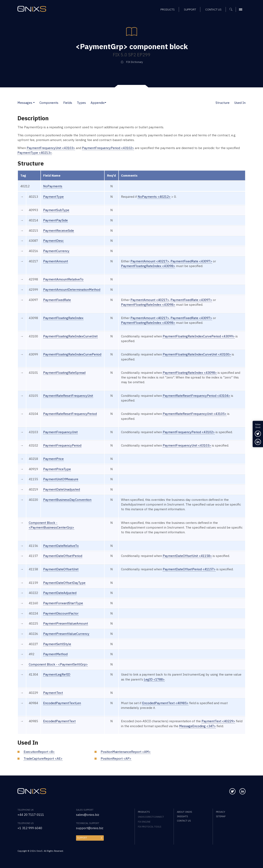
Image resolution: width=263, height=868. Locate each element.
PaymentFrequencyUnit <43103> (51, 148)
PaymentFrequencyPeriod (62, 445)
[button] (34, 103)
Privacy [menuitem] (221, 812)
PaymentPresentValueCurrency (66, 634)
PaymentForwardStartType (63, 603)
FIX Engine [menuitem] (144, 822)
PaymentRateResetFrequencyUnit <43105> (195, 414)
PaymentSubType (56, 210)
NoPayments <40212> (154, 197)
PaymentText (53, 693)
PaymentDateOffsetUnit (61, 569)
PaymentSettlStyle (57, 644)
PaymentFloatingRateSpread (64, 373)
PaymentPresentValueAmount (66, 623)
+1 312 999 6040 (30, 828)
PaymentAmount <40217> (150, 261)
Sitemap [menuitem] (221, 816)
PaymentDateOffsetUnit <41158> (187, 556)
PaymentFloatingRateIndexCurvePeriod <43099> (199, 336)
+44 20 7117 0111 (31, 815)
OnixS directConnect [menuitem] (151, 817)
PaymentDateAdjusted (60, 593)
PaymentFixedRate (57, 300)
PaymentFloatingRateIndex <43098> (148, 266)
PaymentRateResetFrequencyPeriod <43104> (196, 396)
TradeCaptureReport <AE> (43, 758)
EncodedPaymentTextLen (62, 703)
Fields (68, 103)
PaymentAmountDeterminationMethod (72, 289)
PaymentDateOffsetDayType (64, 583)
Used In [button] (240, 103)
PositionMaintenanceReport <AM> (126, 752)
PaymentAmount (56, 261)
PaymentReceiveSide (59, 230)
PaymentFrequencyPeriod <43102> (108, 148)
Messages (25, 103)
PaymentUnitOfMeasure (61, 479)
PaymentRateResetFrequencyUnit (68, 396)
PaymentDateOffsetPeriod (63, 556)
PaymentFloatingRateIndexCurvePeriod (72, 354)
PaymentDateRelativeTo (61, 546)
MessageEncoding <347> (197, 726)
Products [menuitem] (144, 812)
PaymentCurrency (56, 251)
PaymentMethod (55, 654)
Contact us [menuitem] (184, 821)
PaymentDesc (53, 241)
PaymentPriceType (57, 469)
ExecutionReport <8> (39, 752)
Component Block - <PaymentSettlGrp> (58, 664)
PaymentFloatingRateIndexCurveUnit (70, 336)
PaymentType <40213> (35, 153)
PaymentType (53, 197)
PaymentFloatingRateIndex (63, 318)
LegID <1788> (154, 679)
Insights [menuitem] (182, 816)
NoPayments (53, 186)
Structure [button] (223, 103)
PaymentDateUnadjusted (62, 489)
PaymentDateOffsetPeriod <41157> (189, 569)
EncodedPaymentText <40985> (165, 703)
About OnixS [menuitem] (184, 812)
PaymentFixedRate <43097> (191, 261)
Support (82, 838)
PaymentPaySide (55, 220)
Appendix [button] (98, 103)
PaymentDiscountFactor (61, 613)
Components (49, 103)
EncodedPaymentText (59, 721)
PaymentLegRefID (57, 674)
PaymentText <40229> (218, 721)
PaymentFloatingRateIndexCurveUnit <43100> (197, 354)
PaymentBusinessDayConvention (67, 500)
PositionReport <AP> (116, 758)
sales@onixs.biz (88, 815)
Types (81, 103)
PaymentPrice (53, 459)
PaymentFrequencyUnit (60, 432)
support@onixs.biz (90, 828)
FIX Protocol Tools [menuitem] (149, 827)
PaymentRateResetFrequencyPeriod (70, 414)
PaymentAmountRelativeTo (63, 279)
